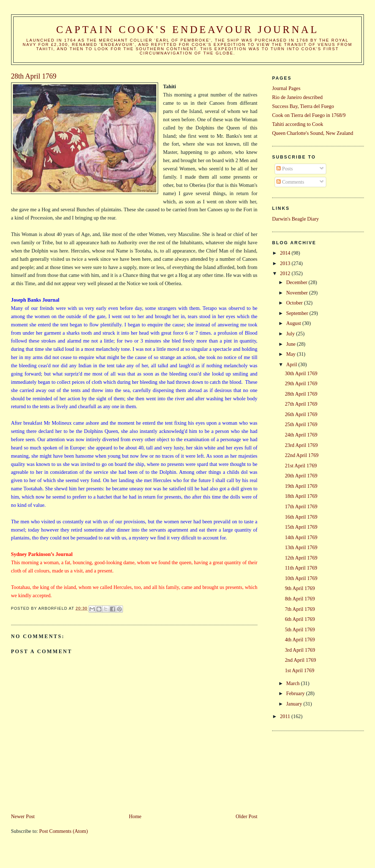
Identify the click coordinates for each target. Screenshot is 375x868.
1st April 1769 (300, 670)
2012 (286, 273)
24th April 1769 (301, 435)
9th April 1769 (300, 588)
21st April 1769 (301, 466)
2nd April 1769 (301, 660)
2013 (286, 263)
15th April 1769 (301, 527)
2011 (286, 716)
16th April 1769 (301, 517)
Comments (290, 182)
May (291, 354)
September (298, 313)
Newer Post (23, 816)
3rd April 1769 (300, 650)
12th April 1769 (301, 558)
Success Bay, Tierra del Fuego (303, 106)
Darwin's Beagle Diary (295, 219)
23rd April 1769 (301, 445)
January (295, 704)
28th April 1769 (301, 394)
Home (135, 816)
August (294, 323)
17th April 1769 (301, 506)
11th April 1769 (301, 568)
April (292, 364)
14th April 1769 (301, 537)
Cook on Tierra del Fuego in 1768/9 (309, 115)
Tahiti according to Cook (298, 124)
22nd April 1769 (302, 455)
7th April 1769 (300, 609)
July (291, 334)
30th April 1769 (301, 373)
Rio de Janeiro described (297, 97)
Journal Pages (286, 88)
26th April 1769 (301, 414)
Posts (285, 169)
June (291, 344)
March (293, 683)
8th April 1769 (300, 599)
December (297, 282)
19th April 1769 (301, 486)
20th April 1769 (301, 476)
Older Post (246, 816)
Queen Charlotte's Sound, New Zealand (313, 133)
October (295, 303)
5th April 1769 (300, 629)
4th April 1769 (300, 640)
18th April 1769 (301, 496)
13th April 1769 (301, 547)
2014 (286, 253)
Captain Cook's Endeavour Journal (188, 30)
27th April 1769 (301, 404)
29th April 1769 (301, 383)
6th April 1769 (300, 619)
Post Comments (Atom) (63, 831)
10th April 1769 (301, 578)
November (298, 293)
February (296, 693)
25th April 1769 (301, 424)
